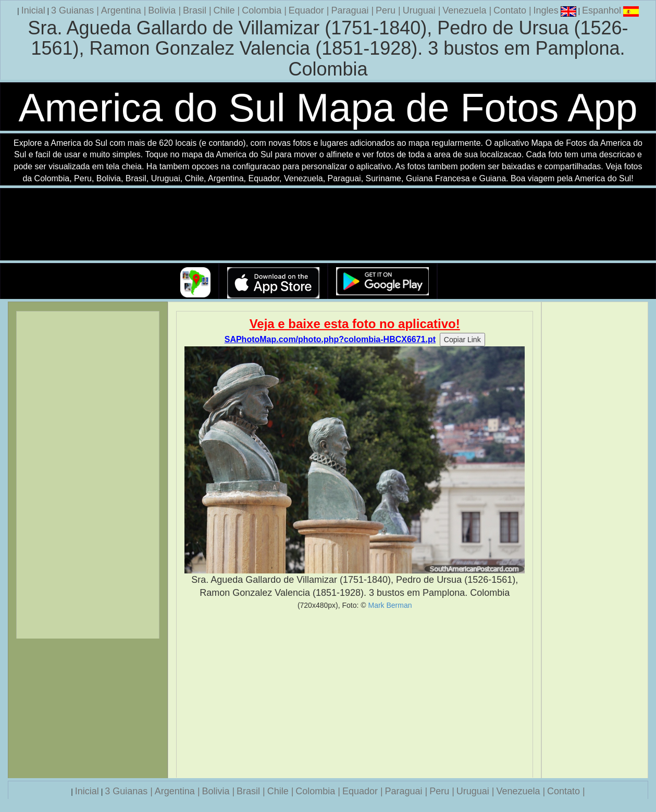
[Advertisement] (355, 694)
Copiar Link (462, 340)
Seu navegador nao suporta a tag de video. (328, 225)
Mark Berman (390, 605)
